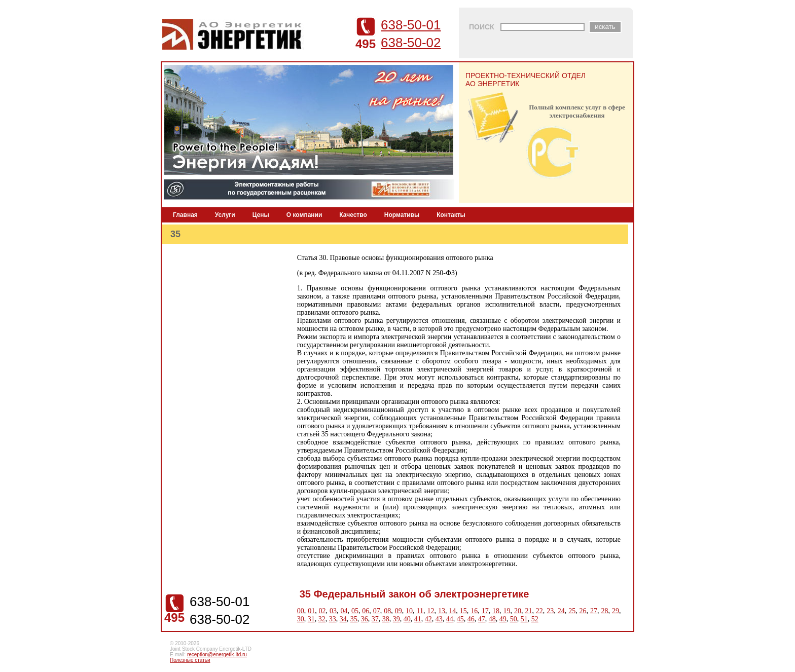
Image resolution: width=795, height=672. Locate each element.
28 (604, 611)
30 (301, 619)
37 (375, 619)
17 (485, 611)
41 (418, 619)
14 (452, 611)
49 (503, 619)
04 (344, 611)
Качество (353, 215)
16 (474, 611)
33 (333, 619)
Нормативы (402, 215)
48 (492, 619)
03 (333, 611)
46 (471, 619)
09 (399, 611)
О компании (304, 215)
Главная (185, 215)
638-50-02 (411, 43)
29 (616, 611)
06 (366, 611)
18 (496, 611)
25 (572, 611)
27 (594, 611)
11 (420, 611)
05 (355, 611)
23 (550, 611)
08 (387, 611)
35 (354, 619)
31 (311, 619)
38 (386, 619)
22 (539, 611)
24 (561, 611)
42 (428, 619)
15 (463, 611)
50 (514, 619)
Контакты (451, 215)
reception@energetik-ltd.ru (217, 655)
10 (409, 611)
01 (311, 611)
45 (460, 619)
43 (439, 619)
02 (322, 611)
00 (301, 611)
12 (430, 611)
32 (322, 619)
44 (450, 619)
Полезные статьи (190, 660)
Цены (261, 215)
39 (396, 619)
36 (365, 619)
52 (535, 619)
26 (583, 611)
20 (518, 611)
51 (524, 619)
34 (343, 619)
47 (482, 619)
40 (407, 619)
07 (377, 611)
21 (528, 611)
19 (507, 611)
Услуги (225, 215)
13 (442, 611)
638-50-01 (411, 25)
